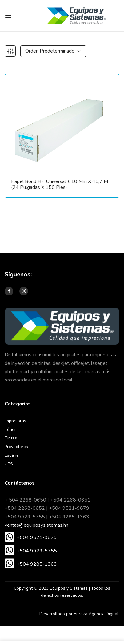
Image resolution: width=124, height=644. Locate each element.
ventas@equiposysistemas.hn (36, 525)
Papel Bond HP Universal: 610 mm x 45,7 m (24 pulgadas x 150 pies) (60, 185)
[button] (31, 538)
